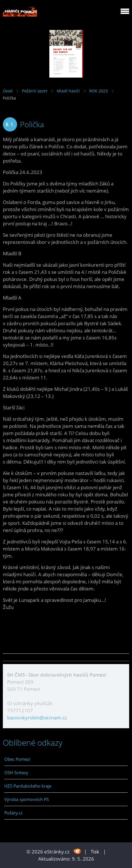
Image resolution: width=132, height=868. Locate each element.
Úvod (8, 91)
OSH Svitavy (16, 772)
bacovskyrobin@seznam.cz (37, 718)
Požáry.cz (13, 813)
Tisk (95, 852)
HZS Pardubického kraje (28, 786)
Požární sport (35, 91)
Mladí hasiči (68, 91)
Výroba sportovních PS (27, 799)
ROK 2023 (99, 91)
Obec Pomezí (17, 759)
